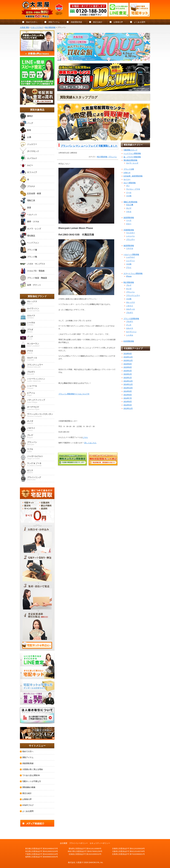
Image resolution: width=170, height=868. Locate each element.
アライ (129, 267)
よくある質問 (140, 22)
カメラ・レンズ (132, 163)
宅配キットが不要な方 (32, 781)
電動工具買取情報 (130, 202)
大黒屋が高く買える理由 (33, 769)
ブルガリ (130, 313)
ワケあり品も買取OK (31, 775)
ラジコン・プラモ (133, 189)
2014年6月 (128, 401)
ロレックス (130, 302)
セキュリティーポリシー (100, 843)
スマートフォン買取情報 (133, 273)
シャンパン (130, 236)
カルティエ (130, 309)
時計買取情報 (102, 157)
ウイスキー (130, 233)
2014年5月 (128, 405)
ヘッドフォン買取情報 (132, 153)
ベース (129, 220)
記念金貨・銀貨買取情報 (133, 176)
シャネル (130, 335)
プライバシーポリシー (78, 843)
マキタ (129, 212)
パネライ (130, 306)
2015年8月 (128, 364)
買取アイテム (54, 22)
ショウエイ (130, 257)
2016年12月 (128, 357)
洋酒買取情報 (129, 230)
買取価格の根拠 (29, 787)
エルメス (130, 328)
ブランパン (113, 157)
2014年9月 (128, 391)
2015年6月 (128, 367)
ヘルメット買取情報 (131, 254)
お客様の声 (118, 22)
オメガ (129, 289)
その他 (129, 196)
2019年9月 (128, 354)
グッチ (129, 325)
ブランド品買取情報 (131, 319)
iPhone (129, 276)
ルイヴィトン (131, 332)
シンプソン (130, 261)
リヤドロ (130, 248)
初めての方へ (32, 22)
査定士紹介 (98, 22)
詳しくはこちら (90, 443)
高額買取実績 (76, 22)
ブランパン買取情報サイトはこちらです (74, 394)
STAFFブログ (28, 805)
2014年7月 (128, 398)
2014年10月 (128, 388)
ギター (129, 224)
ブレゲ (129, 285)
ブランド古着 (129, 169)
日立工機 (130, 205)
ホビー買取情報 (130, 183)
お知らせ (127, 173)
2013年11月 (128, 408)
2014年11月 (128, 384)
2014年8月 (128, 395)
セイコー (127, 179)
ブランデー (130, 239)
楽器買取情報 (129, 218)
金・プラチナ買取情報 (132, 157)
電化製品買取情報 (130, 160)
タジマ (129, 208)
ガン (128, 186)
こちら (85, 437)
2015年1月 (128, 378)
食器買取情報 (129, 246)
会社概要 (64, 843)
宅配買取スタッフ (130, 150)
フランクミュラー (133, 295)
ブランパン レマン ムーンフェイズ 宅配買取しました (89, 146)
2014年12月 (128, 381)
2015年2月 (128, 374)
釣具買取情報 (129, 341)
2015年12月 (128, 360)
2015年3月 (128, 371)
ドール (129, 192)
